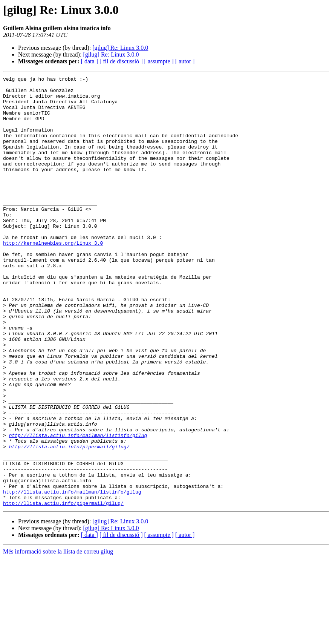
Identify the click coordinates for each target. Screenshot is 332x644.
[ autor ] (185, 61)
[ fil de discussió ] (121, 61)
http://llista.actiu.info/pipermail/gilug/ (69, 521)
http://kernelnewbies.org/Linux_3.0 (53, 277)
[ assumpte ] (159, 61)
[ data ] (90, 61)
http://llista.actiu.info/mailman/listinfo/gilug (78, 508)
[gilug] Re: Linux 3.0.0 (120, 48)
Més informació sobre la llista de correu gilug (58, 637)
